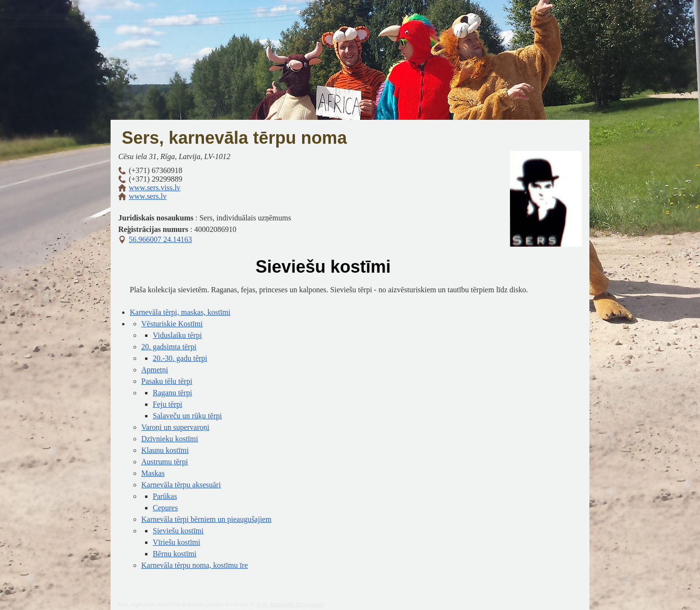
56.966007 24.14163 (160, 239)
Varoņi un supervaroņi (175, 427)
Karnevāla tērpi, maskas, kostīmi (180, 312)
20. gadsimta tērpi (169, 347)
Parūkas (165, 496)
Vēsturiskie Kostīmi (172, 324)
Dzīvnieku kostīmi (170, 439)
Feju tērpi (168, 404)
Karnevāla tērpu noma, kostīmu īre (195, 565)
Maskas (153, 473)
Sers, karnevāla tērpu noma (234, 138)
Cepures (165, 508)
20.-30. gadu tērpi (180, 358)
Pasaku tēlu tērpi (167, 381)
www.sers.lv (148, 196)
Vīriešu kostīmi (176, 542)
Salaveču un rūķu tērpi (187, 416)
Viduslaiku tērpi (177, 335)
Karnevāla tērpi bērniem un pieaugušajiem (206, 519)
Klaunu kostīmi (165, 450)
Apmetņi (155, 370)
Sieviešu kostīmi (178, 531)
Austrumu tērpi (164, 462)
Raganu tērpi (172, 393)
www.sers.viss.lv (155, 188)
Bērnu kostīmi (175, 554)
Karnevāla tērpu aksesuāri (181, 485)
